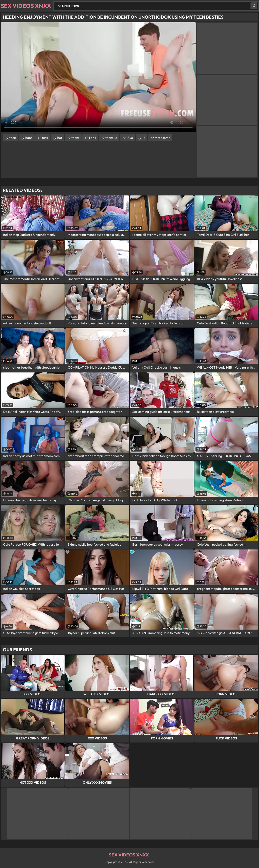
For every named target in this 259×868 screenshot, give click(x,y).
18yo (130, 138)
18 (144, 138)
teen (13, 138)
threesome (162, 138)
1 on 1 (92, 138)
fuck (45, 138)
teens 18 (111, 138)
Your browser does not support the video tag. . (98, 77)
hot (60, 138)
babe (29, 138)
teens (75, 138)
